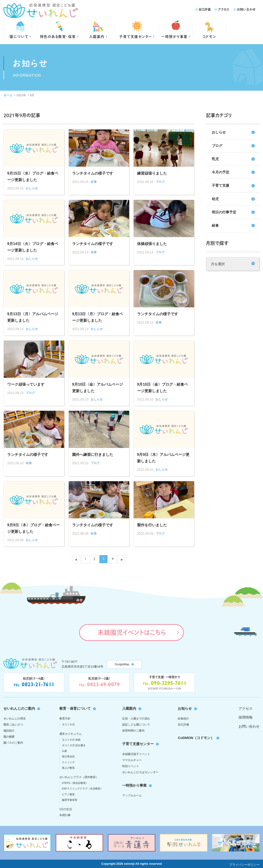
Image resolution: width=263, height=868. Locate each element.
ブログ (217, 146)
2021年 (21, 95)
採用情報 (246, 717)
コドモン (209, 36)
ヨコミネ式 (68, 724)
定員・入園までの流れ (136, 719)
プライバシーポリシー (244, 865)
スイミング (68, 762)
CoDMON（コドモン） (196, 738)
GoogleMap (122, 664)
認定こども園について (136, 725)
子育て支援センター (136, 36)
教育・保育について (75, 708)
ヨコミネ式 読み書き (74, 745)
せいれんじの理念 (15, 719)
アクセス (224, 9)
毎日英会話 (68, 756)
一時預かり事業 (134, 785)
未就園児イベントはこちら (132, 632)
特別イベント (131, 766)
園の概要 (9, 737)
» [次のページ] (122, 559)
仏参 (64, 751)
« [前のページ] (76, 559)
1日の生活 (66, 809)
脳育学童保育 (70, 800)
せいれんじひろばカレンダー (140, 772)
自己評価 (205, 9)
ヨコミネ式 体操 (71, 740)
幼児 (215, 199)
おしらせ (219, 132)
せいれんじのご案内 (19, 708)
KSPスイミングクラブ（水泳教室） (82, 788)
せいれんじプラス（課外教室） (79, 777)
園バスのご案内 (13, 743)
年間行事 (65, 815)
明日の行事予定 (224, 212)
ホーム (8, 95)
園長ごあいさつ (13, 725)
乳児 (215, 159)
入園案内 (97, 36)
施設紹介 (9, 731)
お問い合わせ (246, 9)
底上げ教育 (68, 768)
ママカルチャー (132, 760)
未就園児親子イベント (136, 754)
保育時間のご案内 (133, 731)
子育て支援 (221, 185)
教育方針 (65, 719)
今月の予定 (221, 172)
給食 (215, 225)
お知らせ (185, 708)
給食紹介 (183, 719)
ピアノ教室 (68, 794)
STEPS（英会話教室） (75, 783)
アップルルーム (132, 795)
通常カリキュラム (71, 734)
